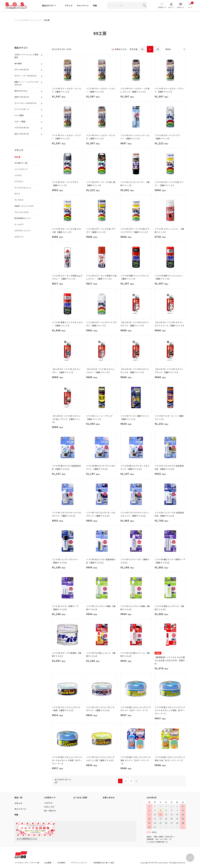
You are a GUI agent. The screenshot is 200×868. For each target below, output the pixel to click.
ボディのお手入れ (22, 70)
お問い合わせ (109, 797)
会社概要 (48, 863)
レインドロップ (21, 169)
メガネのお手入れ (22, 128)
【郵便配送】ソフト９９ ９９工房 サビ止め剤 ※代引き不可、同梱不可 (170, 660)
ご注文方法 (48, 803)
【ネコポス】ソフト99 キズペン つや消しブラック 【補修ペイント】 (66, 419)
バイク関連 (19, 115)
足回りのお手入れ (22, 97)
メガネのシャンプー (23, 231)
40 (142, 49)
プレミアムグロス (22, 212)
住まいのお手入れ (22, 134)
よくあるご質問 (80, 797)
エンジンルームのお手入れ (26, 103)
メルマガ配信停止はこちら (27, 838)
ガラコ (17, 194)
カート (190, 5)
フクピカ (18, 175)
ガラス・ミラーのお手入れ (26, 76)
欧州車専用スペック (23, 218)
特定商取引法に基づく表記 (104, 863)
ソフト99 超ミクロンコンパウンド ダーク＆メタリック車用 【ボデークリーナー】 (67, 760)
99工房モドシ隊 (21, 163)
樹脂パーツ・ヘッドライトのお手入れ (26, 83)
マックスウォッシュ (23, 188)
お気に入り (181, 5)
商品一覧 (18, 797)
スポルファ (19, 237)
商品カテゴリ (49, 5)
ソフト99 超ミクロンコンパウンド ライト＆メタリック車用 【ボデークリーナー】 (170, 710)
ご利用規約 (61, 863)
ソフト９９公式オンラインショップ (28, 20)
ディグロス (19, 200)
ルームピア (19, 224)
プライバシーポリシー (79, 863)
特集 (95, 5)
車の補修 (18, 63)
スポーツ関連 (20, 122)
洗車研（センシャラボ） (25, 206)
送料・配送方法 (50, 811)
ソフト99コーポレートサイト (27, 863)
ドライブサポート (22, 109)
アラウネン (19, 181)
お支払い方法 (49, 807)
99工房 (47, 20)
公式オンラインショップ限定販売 (26, 56)
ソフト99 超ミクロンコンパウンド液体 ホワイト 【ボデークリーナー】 (136, 760)
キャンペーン (83, 5)
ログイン (171, 5)
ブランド (69, 5)
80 (158, 49)
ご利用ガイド (162, 5)
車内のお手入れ (21, 91)
